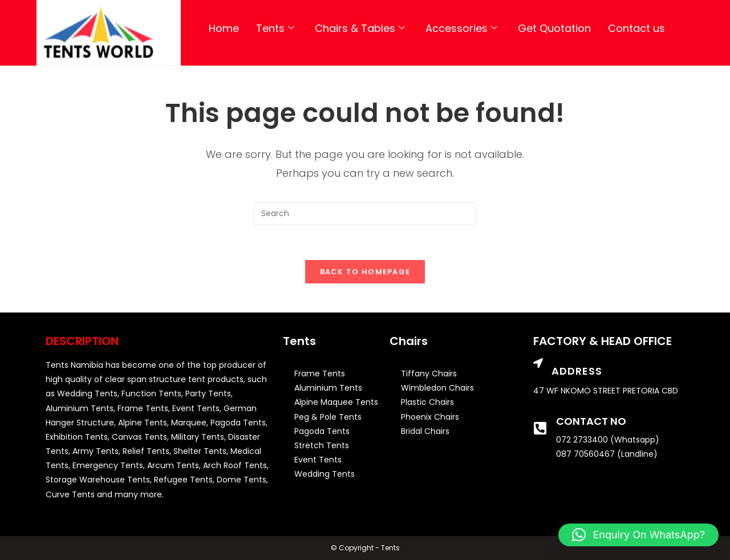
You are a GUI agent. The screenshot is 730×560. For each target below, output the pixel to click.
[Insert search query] (365, 214)
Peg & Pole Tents (328, 417)
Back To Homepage (365, 272)
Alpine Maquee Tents (336, 402)
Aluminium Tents (328, 388)
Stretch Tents (322, 445)
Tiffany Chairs (429, 374)
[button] (638, 535)
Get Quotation (554, 28)
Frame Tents (320, 374)
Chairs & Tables (360, 28)
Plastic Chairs (427, 402)
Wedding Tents (325, 474)
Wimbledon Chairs (437, 388)
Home (224, 28)
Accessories (461, 28)
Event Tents (318, 460)
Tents (275, 28)
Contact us (636, 28)
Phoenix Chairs (430, 417)
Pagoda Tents (322, 431)
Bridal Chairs (425, 431)
